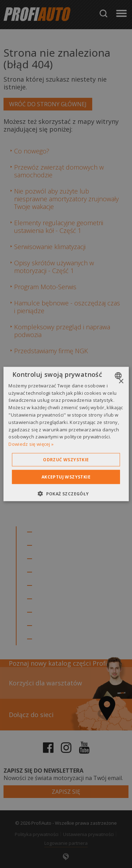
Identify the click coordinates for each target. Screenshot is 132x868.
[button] (66, 494)
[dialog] (66, 434)
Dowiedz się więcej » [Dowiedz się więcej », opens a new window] (31, 444)
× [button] (121, 381)
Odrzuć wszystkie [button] (66, 460)
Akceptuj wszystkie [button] (66, 477)
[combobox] (119, 375)
